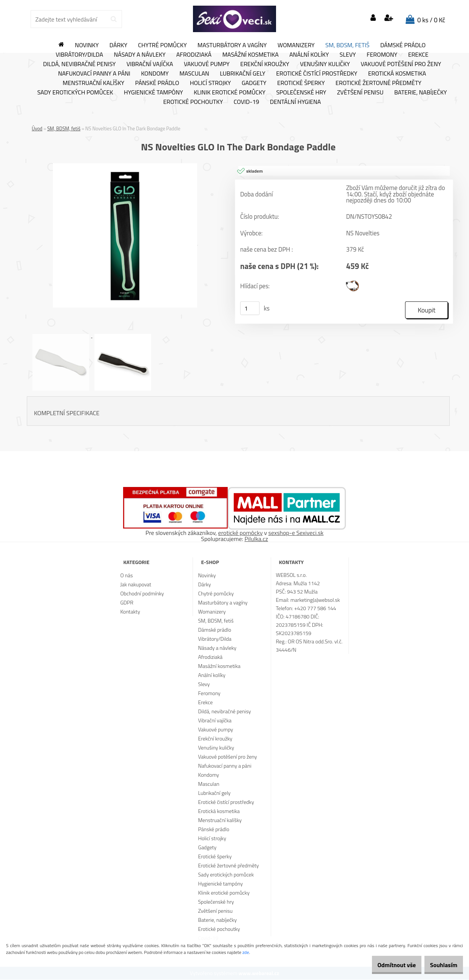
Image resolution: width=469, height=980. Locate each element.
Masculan (194, 74)
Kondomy (155, 74)
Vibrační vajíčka (150, 64)
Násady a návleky (140, 55)
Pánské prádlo (157, 83)
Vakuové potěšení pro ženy (401, 64)
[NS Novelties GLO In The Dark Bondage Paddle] (125, 166)
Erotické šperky (301, 83)
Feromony (382, 55)
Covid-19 (246, 102)
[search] (113, 19)
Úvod (37, 128)
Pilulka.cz (256, 539)
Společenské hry (301, 93)
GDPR (127, 603)
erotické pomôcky (241, 533)
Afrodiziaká (194, 55)
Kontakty (130, 612)
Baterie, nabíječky (420, 93)
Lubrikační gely (242, 74)
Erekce (418, 55)
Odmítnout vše (385, 965)
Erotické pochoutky (193, 102)
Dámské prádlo (403, 45)
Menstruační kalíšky (93, 83)
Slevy (348, 55)
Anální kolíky (309, 55)
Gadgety (254, 83)
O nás (126, 576)
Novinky (87, 45)
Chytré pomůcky (163, 45)
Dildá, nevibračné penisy (79, 64)
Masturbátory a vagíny (232, 45)
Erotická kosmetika (397, 74)
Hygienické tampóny (154, 93)
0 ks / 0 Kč (431, 20)
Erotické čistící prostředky (317, 74)
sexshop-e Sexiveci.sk (296, 533)
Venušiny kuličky (325, 64)
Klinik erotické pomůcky (230, 93)
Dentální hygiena (295, 102)
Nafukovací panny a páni (94, 74)
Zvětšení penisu (360, 93)
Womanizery (296, 45)
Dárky (118, 45)
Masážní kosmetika (251, 55)
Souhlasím (440, 965)
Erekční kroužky (265, 64)
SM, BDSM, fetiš (348, 45)
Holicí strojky (211, 83)
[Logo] (234, 19)
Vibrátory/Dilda (79, 55)
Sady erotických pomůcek (75, 93)
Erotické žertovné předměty (379, 83)
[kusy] (250, 309)
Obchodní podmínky (142, 594)
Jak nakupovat (136, 585)
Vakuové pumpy (207, 64)
